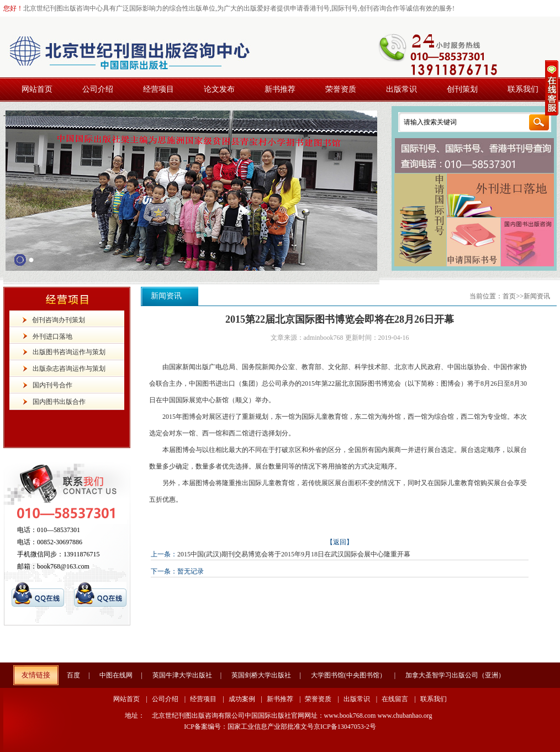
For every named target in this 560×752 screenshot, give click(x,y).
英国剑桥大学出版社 (261, 675)
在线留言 (395, 699)
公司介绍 (165, 699)
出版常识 (357, 699)
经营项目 (203, 699)
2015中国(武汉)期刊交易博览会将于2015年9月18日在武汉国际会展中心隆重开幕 (294, 554)
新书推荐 (280, 699)
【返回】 (340, 542)
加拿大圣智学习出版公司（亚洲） (455, 675)
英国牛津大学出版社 (182, 675)
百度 (73, 675)
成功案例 (242, 699)
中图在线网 (116, 675)
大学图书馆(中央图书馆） (348, 675)
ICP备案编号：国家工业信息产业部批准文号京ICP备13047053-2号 (280, 727)
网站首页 (126, 699)
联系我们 (434, 699)
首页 (509, 296)
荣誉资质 (318, 699)
